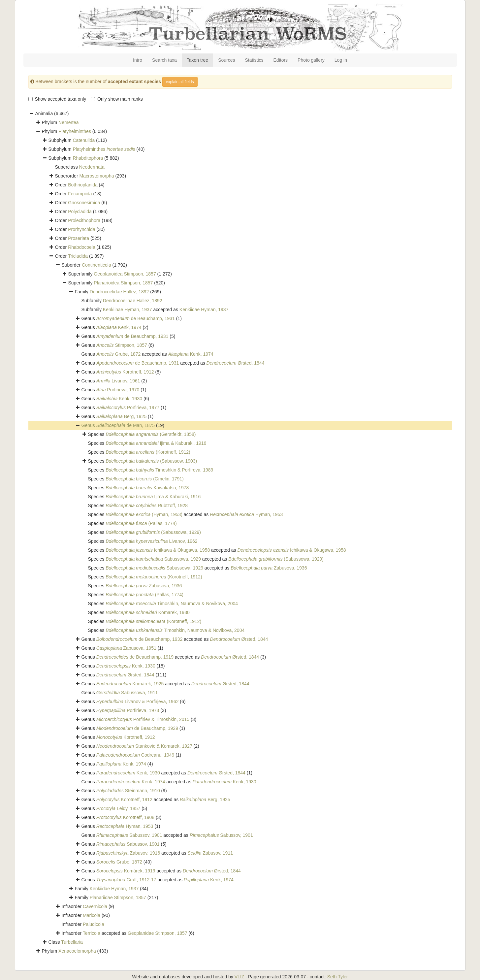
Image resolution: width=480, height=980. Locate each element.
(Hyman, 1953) (144, 514)
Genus (89, 425)
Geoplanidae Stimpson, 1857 (158, 933)
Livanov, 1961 (118, 381)
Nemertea (68, 122)
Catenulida (84, 140)
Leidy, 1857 (118, 808)
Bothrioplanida (83, 185)
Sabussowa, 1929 (153, 559)
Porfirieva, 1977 (128, 408)
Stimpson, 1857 (122, 345)
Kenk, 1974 (119, 327)
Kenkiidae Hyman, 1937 (204, 310)
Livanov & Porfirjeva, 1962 (138, 702)
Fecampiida (80, 194)
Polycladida (80, 212)
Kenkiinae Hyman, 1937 (128, 310)
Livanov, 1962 (151, 541)
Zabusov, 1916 (128, 853)
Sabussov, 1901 (129, 835)
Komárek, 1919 (126, 871)
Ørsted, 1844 (236, 363)
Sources (226, 60)
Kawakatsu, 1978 (147, 488)
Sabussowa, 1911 (127, 693)
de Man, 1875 (126, 425)
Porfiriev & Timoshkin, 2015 (143, 719)
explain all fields (180, 82)
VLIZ (240, 977)
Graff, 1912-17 (126, 880)
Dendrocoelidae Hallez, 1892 (119, 292)
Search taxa (164, 60)
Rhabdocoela (82, 247)
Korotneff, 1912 (125, 372)
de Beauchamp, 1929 (137, 728)
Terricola (92, 933)
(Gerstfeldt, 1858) (151, 434)
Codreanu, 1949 (135, 755)
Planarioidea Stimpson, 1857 (123, 283)
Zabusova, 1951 (126, 648)
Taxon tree (197, 60)
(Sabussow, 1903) (151, 461)
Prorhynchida (82, 229)
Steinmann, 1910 (128, 791)
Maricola (92, 915)
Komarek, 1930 (148, 612)
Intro (138, 60)
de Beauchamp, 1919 (135, 657)
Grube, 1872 (119, 354)
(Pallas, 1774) (141, 523)
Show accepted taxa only (57, 99)
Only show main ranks (117, 99)
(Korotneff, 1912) (148, 452)
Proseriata (79, 238)
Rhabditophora (88, 158)
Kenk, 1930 (119, 399)
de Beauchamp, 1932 (140, 639)
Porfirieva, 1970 (118, 390)
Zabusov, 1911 (210, 853)
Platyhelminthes (75, 131)
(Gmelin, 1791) (145, 479)
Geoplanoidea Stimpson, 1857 (125, 274)
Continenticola (96, 265)
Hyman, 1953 (246, 514)
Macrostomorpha (96, 176)
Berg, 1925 (122, 416)
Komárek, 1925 (130, 684)
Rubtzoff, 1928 (147, 506)
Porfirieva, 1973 (128, 710)
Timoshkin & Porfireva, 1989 (159, 470)
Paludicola (94, 924)
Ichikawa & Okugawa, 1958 (158, 550)
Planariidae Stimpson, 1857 (118, 898)
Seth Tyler (338, 977)
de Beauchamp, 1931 (136, 318)
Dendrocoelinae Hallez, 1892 (133, 301)
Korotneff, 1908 (125, 817)
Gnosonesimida (84, 203)
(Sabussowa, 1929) (153, 532)
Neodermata (92, 167)
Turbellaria (72, 942)
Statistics (254, 60)
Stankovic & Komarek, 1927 (144, 746)
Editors (281, 60)
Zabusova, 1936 (269, 568)
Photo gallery (311, 60)
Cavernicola (95, 906)
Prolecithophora (84, 220)
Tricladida (78, 256)
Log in (341, 60)
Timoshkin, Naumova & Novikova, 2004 (172, 604)
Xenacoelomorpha (77, 951)
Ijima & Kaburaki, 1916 (156, 443)
